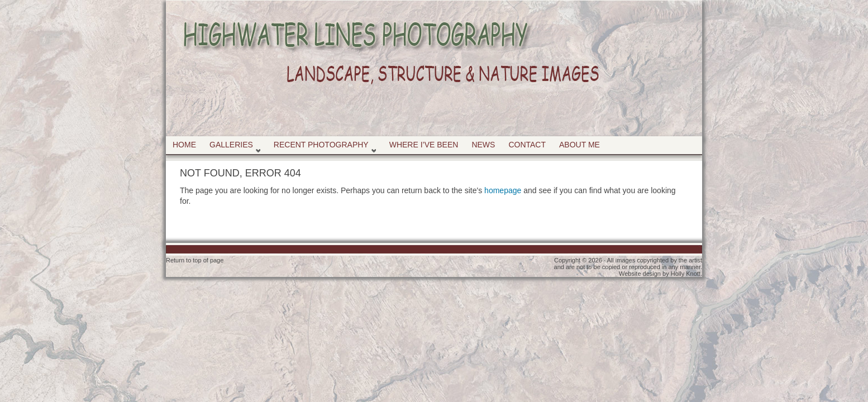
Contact (527, 145)
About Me (580, 145)
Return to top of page (195, 260)
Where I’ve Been (424, 145)
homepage (503, 190)
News (483, 145)
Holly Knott (686, 274)
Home (184, 145)
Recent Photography (323, 147)
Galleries (233, 147)
